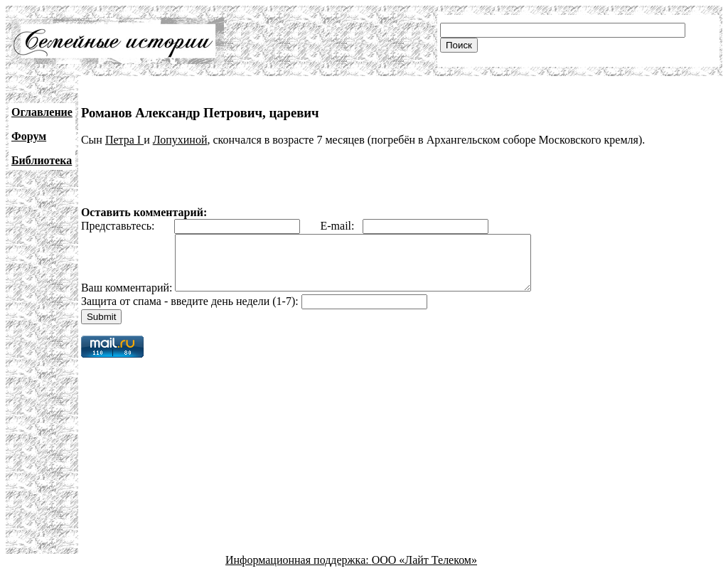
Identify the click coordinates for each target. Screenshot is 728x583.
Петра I (124, 140)
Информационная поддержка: (299, 571)
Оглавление (42, 112)
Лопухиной (180, 140)
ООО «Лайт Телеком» (424, 571)
